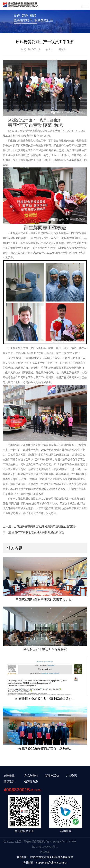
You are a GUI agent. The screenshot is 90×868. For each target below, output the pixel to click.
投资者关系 (31, 781)
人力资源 (71, 776)
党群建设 (9, 781)
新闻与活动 (52, 776)
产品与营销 (31, 776)
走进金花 (9, 776)
